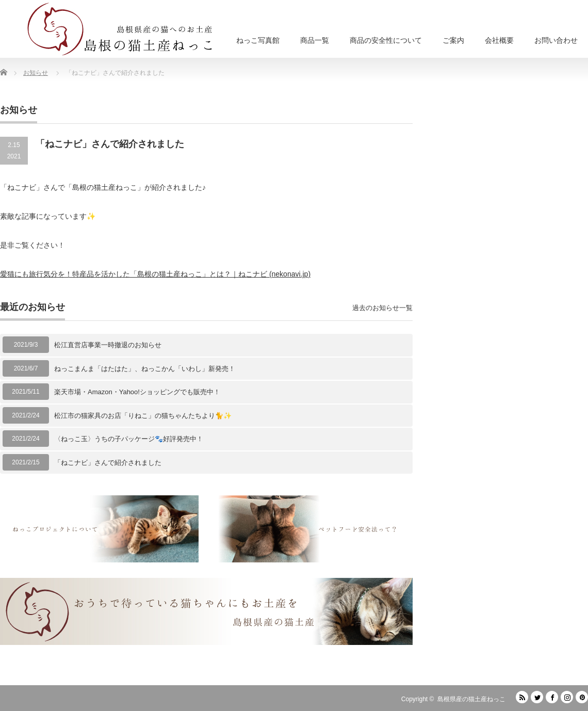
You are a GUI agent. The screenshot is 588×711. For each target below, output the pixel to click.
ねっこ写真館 (258, 40)
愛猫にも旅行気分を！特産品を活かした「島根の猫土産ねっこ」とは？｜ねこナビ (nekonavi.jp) (155, 274)
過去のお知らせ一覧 (382, 308)
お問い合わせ (556, 40)
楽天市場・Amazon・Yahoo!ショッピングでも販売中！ (137, 392)
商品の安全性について (386, 40)
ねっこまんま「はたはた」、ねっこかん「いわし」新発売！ (145, 369)
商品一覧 (315, 40)
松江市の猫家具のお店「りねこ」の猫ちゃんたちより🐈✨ (143, 416)
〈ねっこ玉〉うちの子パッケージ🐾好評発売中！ (129, 439)
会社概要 (499, 40)
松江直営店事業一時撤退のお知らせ (108, 345)
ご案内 (453, 40)
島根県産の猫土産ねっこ (471, 699)
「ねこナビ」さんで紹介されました (108, 463)
